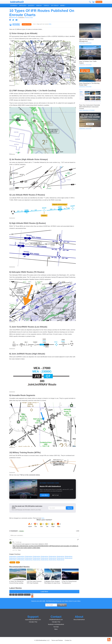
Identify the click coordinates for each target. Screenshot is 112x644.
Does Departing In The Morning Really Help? (89, 84)
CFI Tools (54, 6)
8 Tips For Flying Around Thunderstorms (69, 582)
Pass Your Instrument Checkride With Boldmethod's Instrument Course (90, 107)
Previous (27, 18)
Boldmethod (14, 18)
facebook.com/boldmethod (56, 624)
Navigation (21, 595)
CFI (13, 595)
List (11, 595)
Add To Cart (55, 495)
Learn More (45, 495)
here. (43, 518)
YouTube (56, 627)
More (62, 6)
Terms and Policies (57, 640)
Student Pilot (27, 595)
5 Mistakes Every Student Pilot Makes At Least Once (52, 582)
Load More (44, 592)
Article (81, 110)
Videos (39, 6)
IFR (16, 595)
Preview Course (27, 24)
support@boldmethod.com (33, 620)
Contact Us (68, 640)
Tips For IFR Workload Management (86, 40)
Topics (46, 6)
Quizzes (31, 6)
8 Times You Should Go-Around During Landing (17, 582)
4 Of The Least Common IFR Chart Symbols (34, 582)
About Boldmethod (79, 620)
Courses (13, 6)
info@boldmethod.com (56, 620)
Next (32, 18)
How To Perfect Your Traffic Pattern (88, 62)
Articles (22, 6)
